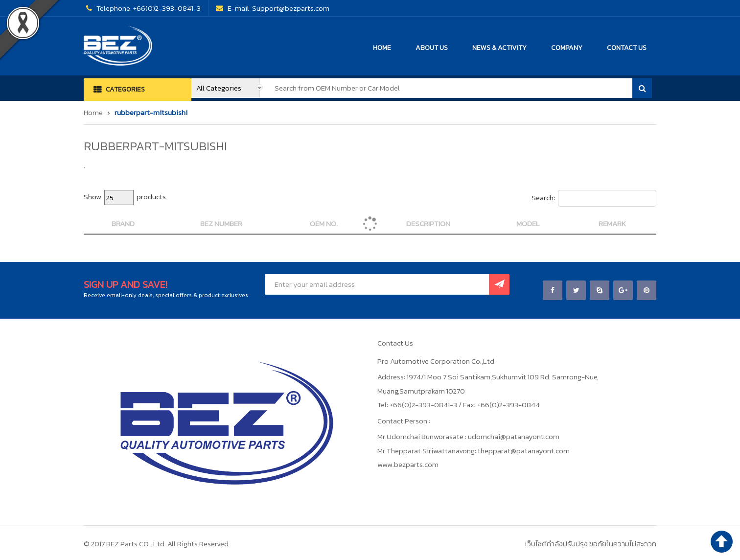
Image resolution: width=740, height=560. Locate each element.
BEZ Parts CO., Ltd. (136, 544)
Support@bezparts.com (291, 8)
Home (93, 112)
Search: (594, 198)
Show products (125, 198)
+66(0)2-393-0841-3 (167, 8)
